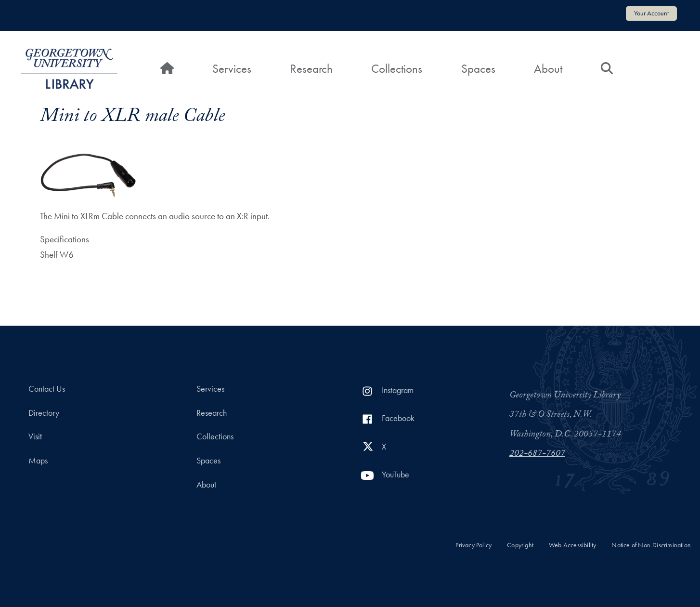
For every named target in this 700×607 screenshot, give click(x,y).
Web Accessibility (572, 545)
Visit (35, 436)
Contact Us (47, 389)
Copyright (520, 545)
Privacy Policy (473, 545)
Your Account (651, 13)
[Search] (607, 69)
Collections (397, 69)
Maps (38, 461)
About (548, 69)
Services (232, 69)
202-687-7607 (537, 454)
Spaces (478, 69)
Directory (44, 413)
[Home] (167, 69)
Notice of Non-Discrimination (651, 545)
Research (311, 69)
